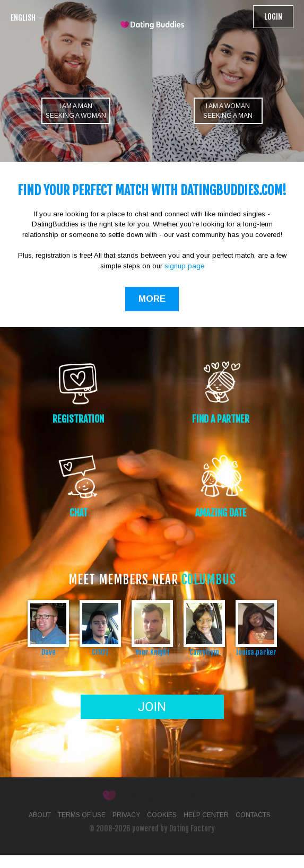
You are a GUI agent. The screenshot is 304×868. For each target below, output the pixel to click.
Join (152, 707)
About (40, 815)
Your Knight (153, 652)
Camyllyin (204, 652)
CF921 (100, 652)
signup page (184, 266)
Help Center (206, 815)
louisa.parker (256, 652)
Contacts (253, 815)
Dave (49, 652)
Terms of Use (82, 815)
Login (273, 17)
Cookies (162, 815)
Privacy (126, 815)
